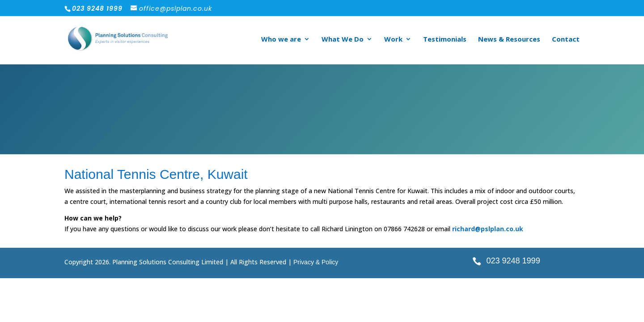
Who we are (281, 40)
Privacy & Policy (316, 262)
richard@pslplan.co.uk (488, 229)
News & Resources (509, 40)
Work (393, 40)
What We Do (343, 40)
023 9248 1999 (513, 261)
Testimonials (445, 40)
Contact (566, 40)
